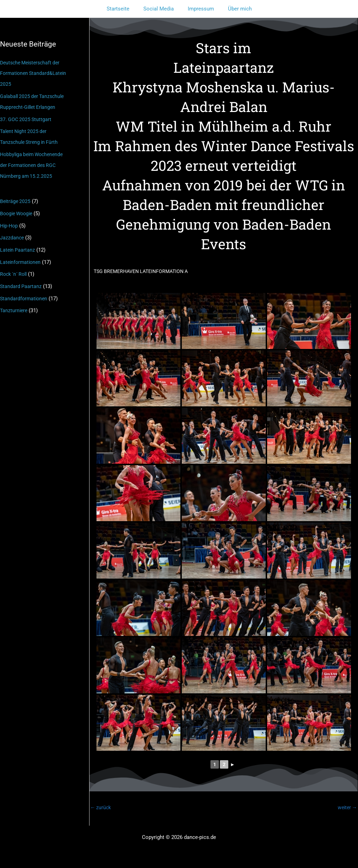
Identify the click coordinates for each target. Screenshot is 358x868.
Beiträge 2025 (16, 198)
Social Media (160, 9)
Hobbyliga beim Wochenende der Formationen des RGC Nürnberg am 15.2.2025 (34, 162)
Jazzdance (12, 233)
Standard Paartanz (21, 281)
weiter (346, 808)
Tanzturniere (14, 304)
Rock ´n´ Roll (15, 269)
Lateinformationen (22, 257)
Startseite (123, 9)
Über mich (235, 9)
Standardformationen (25, 293)
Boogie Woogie (18, 210)
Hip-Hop (10, 222)
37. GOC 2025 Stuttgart (27, 118)
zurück (101, 808)
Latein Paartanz (18, 245)
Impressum (199, 9)
